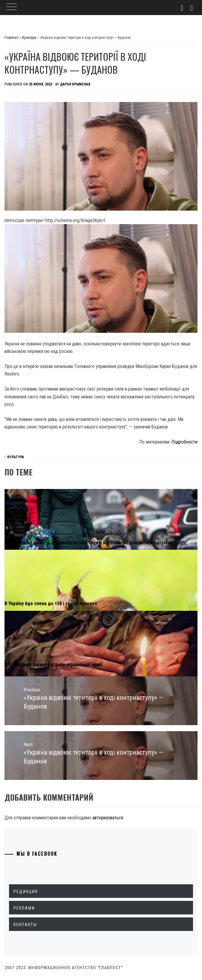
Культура (16, 457)
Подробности (184, 442)
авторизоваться (108, 818)
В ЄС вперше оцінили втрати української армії (53, 665)
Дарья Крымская (75, 84)
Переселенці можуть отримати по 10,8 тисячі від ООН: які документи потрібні (88, 543)
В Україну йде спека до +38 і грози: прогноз (51, 603)
